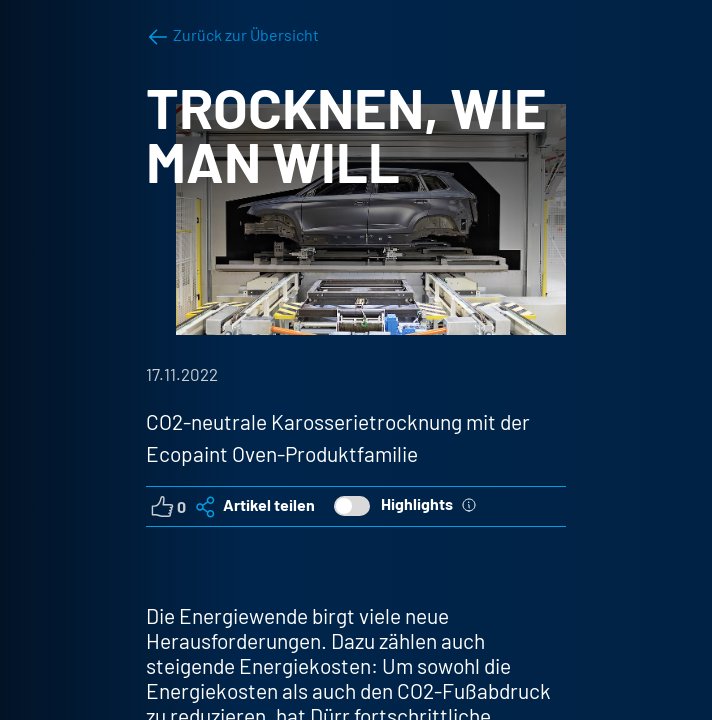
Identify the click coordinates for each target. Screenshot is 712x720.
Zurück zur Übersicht (232, 34)
